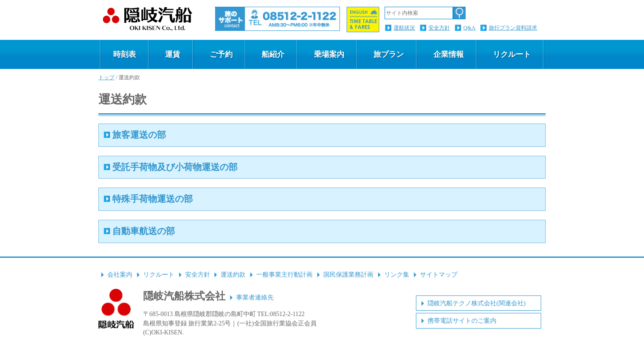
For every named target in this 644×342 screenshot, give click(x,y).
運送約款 (233, 275)
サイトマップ (439, 275)
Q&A (469, 28)
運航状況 (404, 28)
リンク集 (397, 275)
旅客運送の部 (139, 135)
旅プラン (389, 54)
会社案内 (120, 275)
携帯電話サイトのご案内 (462, 321)
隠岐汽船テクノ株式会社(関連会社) (477, 303)
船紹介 (273, 54)
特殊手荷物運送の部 (153, 199)
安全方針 (439, 28)
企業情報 (449, 54)
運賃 (173, 54)
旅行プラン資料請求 (513, 28)
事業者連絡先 (255, 297)
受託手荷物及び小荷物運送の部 (175, 167)
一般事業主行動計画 (284, 275)
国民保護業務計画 (348, 275)
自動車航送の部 (144, 231)
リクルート (512, 54)
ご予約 (221, 54)
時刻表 (125, 54)
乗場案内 (329, 54)
